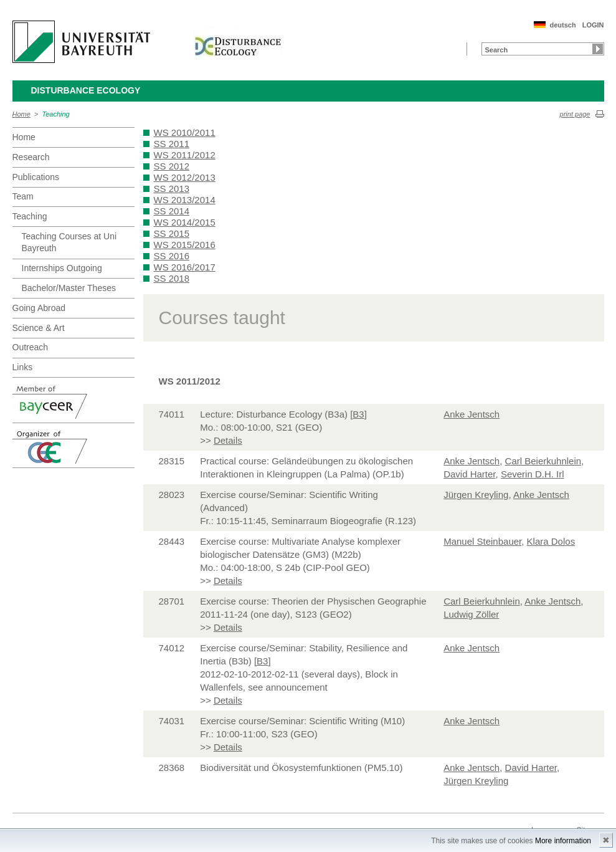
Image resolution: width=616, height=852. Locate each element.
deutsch (562, 25)
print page (575, 114)
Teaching (56, 114)
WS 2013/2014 (185, 200)
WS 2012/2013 (185, 177)
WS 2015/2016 (185, 245)
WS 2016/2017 (185, 267)
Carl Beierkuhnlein (543, 461)
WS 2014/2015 (185, 222)
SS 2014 (172, 211)
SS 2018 (172, 278)
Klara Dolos (551, 541)
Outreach (31, 347)
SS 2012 (172, 166)
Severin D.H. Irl (533, 474)
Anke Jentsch (471, 414)
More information (563, 841)
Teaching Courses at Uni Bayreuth (69, 242)
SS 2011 (172, 144)
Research (31, 157)
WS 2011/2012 (185, 155)
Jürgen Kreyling (476, 495)
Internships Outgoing (62, 268)
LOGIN (593, 25)
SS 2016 (172, 256)
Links (23, 367)
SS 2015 (172, 233)
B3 (358, 414)
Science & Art (39, 328)
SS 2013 (172, 189)
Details (228, 440)
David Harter (469, 474)
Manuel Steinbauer (482, 541)
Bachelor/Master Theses (69, 288)
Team (23, 196)
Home (21, 114)
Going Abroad (39, 308)
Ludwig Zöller (471, 614)
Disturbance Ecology (86, 90)
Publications (36, 177)
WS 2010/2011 (185, 132)
